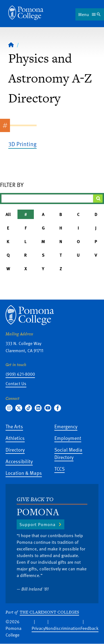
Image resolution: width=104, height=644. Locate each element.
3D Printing (22, 144)
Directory (15, 449)
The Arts (14, 426)
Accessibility (19, 461)
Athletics (15, 438)
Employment (68, 438)
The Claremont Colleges (49, 612)
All (8, 214)
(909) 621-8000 (20, 374)
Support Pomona (37, 524)
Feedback (89, 628)
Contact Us (16, 383)
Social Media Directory (68, 453)
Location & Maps (24, 473)
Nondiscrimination (63, 628)
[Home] (11, 45)
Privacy (38, 628)
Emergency (66, 426)
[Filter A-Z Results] (47, 199)
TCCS (59, 469)
